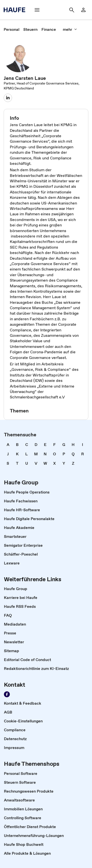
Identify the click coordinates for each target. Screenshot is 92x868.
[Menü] (37, 10)
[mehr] (70, 29)
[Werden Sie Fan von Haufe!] (7, 694)
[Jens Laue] (8, 98)
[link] (12, 29)
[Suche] (72, 10)
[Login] (83, 10)
